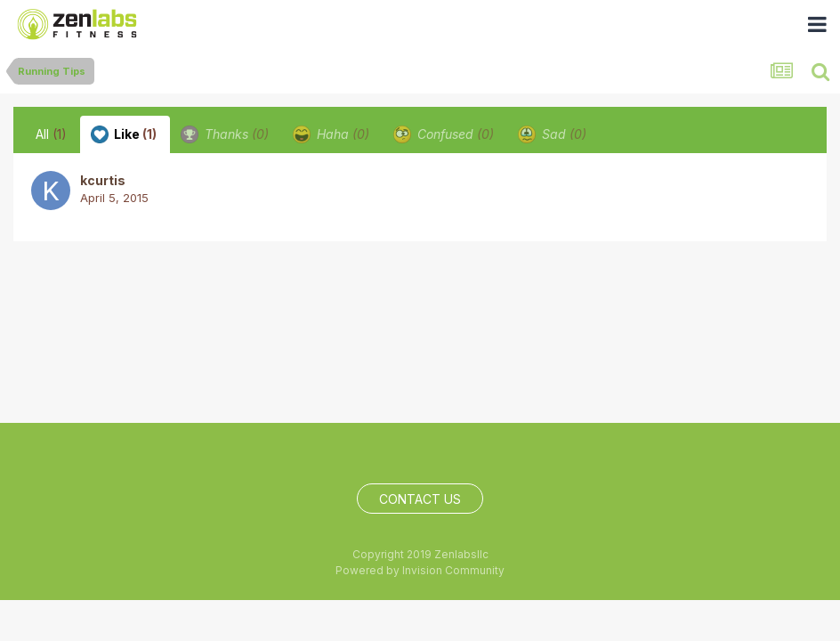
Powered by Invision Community (420, 570)
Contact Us (420, 499)
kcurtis (103, 180)
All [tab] (51, 134)
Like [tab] (124, 134)
